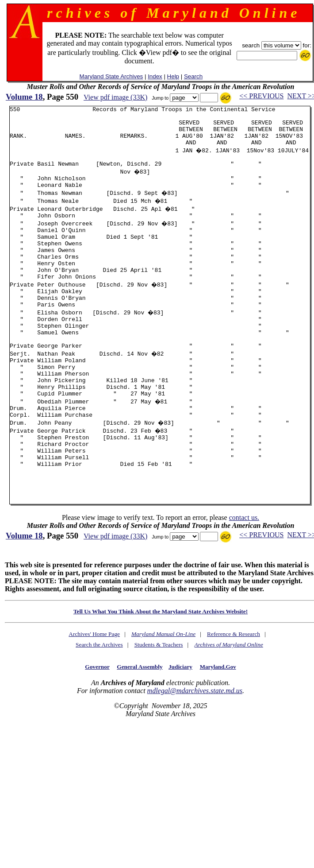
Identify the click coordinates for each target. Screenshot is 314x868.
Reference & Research (234, 688)
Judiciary (180, 721)
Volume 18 (24, 97)
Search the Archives (99, 699)
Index (155, 76)
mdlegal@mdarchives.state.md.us (195, 745)
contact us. (244, 572)
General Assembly (140, 721)
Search (193, 76)
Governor (97, 721)
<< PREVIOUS (261, 96)
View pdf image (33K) (115, 97)
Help (173, 76)
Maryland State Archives (111, 76)
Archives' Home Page (94, 688)
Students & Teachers (159, 699)
